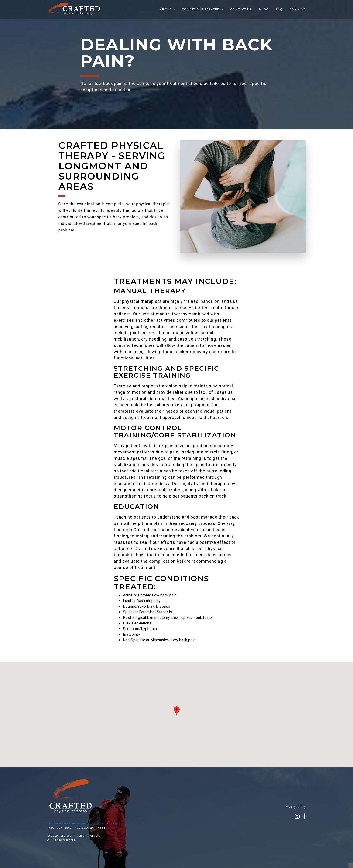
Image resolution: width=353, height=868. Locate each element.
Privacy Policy (295, 807)
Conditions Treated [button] (201, 9)
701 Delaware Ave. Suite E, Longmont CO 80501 (85, 823)
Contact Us (241, 9)
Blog (264, 9)
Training (298, 9)
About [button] (166, 9)
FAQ (279, 9)
